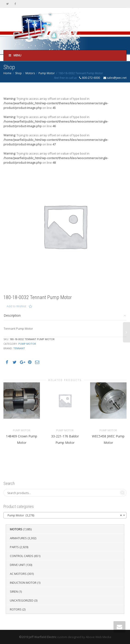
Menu (15, 55)
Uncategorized (22, 600)
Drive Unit (17, 565)
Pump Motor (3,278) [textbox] (64, 515)
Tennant (19, 348)
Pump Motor (47, 73)
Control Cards (22, 556)
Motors (30, 73)
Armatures (18, 538)
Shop (18, 73)
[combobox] (65, 515)
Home (7, 73)
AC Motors (18, 574)
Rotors (16, 609)
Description (12, 315)
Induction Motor (23, 583)
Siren (14, 591)
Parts (14, 547)
